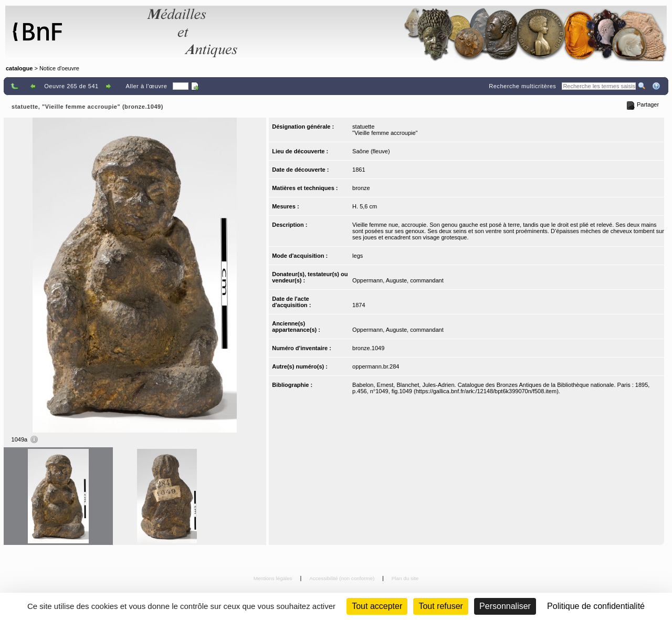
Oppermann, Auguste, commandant (398, 280)
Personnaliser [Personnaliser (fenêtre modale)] (505, 606)
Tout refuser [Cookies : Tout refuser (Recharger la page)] (440, 606)
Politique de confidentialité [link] (596, 606)
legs (358, 256)
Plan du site (405, 578)
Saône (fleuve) (371, 151)
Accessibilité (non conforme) (343, 578)
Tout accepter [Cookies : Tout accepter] (377, 606)
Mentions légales (274, 578)
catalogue (19, 68)
